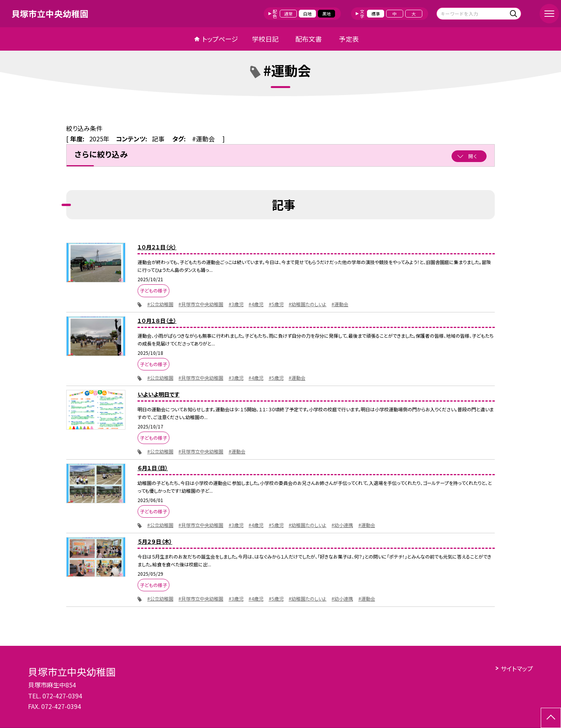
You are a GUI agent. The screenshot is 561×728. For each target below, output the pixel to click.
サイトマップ (517, 668)
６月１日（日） (153, 468)
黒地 (326, 14)
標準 (376, 14)
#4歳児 (256, 304)
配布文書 (309, 39)
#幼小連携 (342, 525)
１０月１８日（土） (157, 321)
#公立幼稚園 (160, 304)
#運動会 (340, 304)
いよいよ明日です (159, 394)
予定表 (349, 39)
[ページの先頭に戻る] (551, 718)
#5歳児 (276, 304)
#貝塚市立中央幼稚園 (201, 304)
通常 (288, 14)
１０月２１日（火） (157, 247)
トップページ (220, 39)
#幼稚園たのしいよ (308, 304)
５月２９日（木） (155, 541)
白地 (307, 14)
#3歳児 (236, 304)
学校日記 (265, 39)
